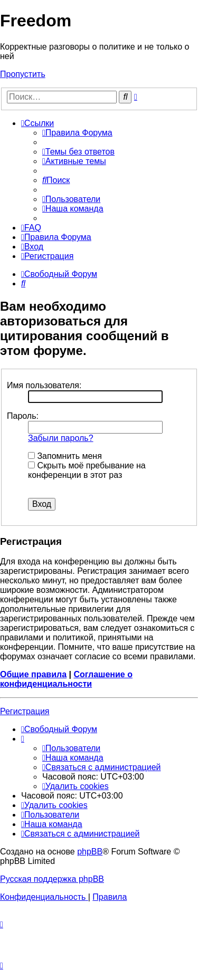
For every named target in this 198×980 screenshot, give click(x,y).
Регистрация (25, 711)
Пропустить (23, 74)
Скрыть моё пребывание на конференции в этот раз (87, 470)
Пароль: (23, 416)
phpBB (90, 852)
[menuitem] (77, 133)
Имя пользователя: (44, 385)
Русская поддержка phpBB (52, 879)
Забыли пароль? (61, 438)
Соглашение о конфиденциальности (66, 679)
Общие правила (33, 674)
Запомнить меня (65, 456)
